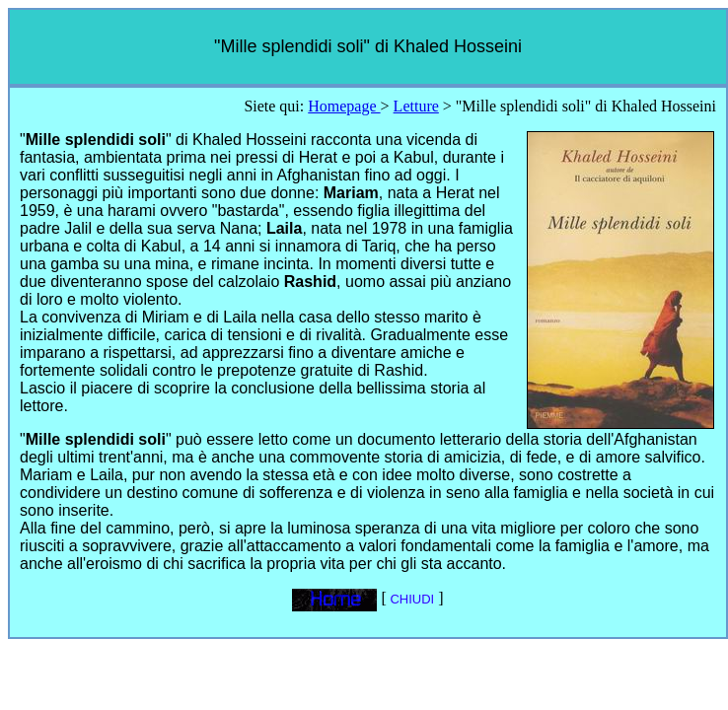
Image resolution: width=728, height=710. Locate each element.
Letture (416, 106)
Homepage (344, 106)
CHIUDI (410, 599)
